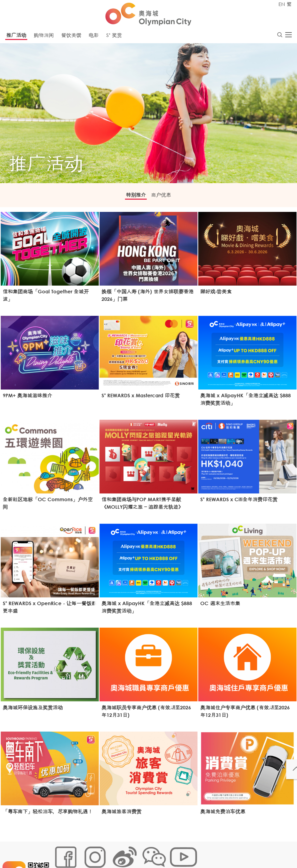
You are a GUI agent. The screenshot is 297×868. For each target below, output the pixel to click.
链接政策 (104, 852)
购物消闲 (44, 37)
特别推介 (132, 197)
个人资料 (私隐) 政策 (132, 852)
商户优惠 (165, 197)
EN (282, 4)
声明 (156, 852)
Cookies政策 (82, 852)
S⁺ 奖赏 (114, 37)
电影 (94, 37)
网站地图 (60, 852)
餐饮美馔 (71, 37)
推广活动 (16, 37)
